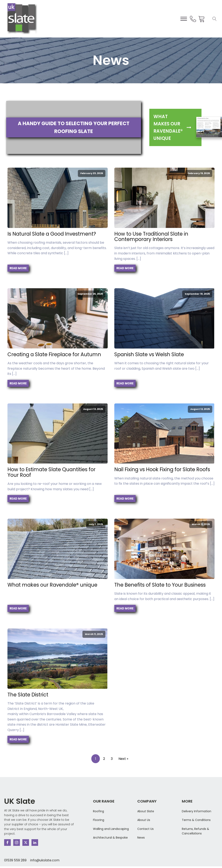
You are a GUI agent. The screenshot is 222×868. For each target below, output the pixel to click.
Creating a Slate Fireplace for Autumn (55, 355)
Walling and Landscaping (111, 829)
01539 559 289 (15, 860)
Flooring (99, 820)
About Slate (146, 811)
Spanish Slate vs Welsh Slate (149, 355)
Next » (123, 759)
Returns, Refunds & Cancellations (195, 831)
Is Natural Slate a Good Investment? (52, 234)
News (141, 838)
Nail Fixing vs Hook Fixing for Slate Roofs (162, 470)
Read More (18, 268)
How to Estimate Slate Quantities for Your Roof (51, 472)
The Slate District (28, 695)
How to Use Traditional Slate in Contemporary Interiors (151, 237)
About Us (144, 820)
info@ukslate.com (45, 860)
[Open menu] (184, 19)
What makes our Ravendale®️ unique (52, 585)
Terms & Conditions (196, 820)
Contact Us (145, 829)
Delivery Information (197, 811)
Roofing (98, 811)
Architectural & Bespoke (110, 838)
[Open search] (215, 19)
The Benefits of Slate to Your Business (160, 585)
